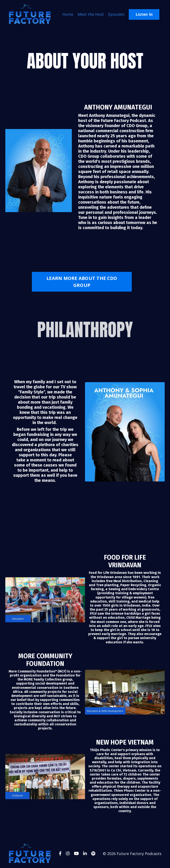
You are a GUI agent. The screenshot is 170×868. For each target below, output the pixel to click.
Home (68, 14)
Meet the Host (91, 14)
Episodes (116, 14)
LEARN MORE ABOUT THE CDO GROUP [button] (82, 282)
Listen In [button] (144, 14)
